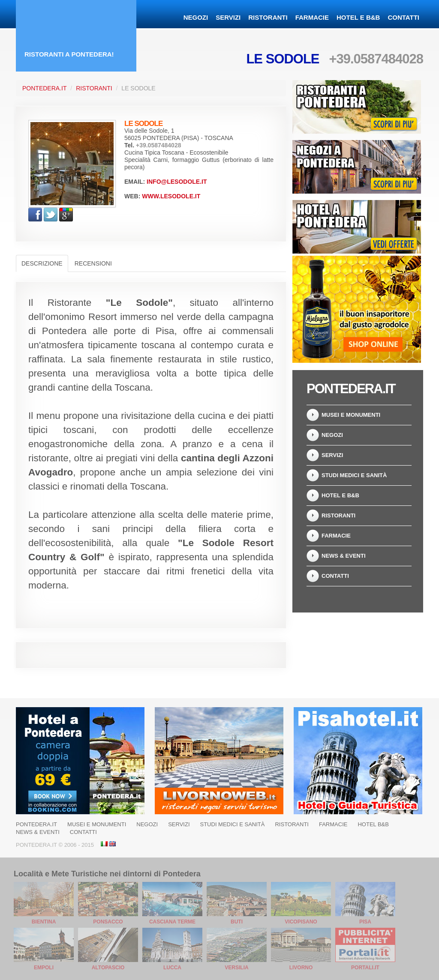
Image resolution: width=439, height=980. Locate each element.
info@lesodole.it (177, 182)
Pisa (365, 922)
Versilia (236, 968)
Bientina (44, 922)
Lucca (172, 968)
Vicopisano (301, 922)
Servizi (228, 17)
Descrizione (42, 263)
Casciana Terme (172, 922)
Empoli (44, 968)
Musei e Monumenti (351, 415)
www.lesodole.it (171, 196)
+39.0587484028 (376, 59)
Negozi (196, 17)
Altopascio (108, 968)
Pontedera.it (44, 88)
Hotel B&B (373, 824)
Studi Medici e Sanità (354, 475)
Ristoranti (268, 17)
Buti (237, 922)
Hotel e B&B (358, 17)
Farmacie (312, 17)
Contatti (403, 17)
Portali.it (365, 968)
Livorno (301, 968)
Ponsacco (108, 922)
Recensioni (93, 263)
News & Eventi (344, 556)
